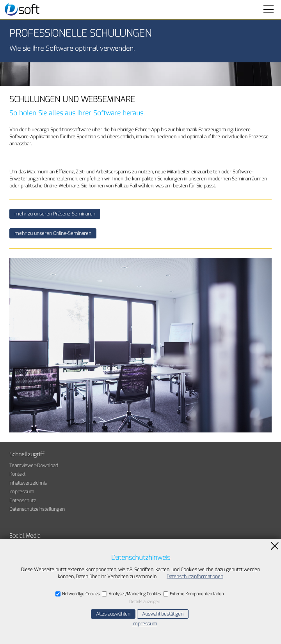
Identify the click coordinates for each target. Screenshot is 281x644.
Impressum (22, 492)
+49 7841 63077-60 (39, 610)
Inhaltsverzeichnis (28, 483)
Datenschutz (23, 501)
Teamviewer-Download (34, 466)
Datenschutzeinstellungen (37, 509)
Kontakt (17, 474)
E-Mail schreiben (35, 621)
